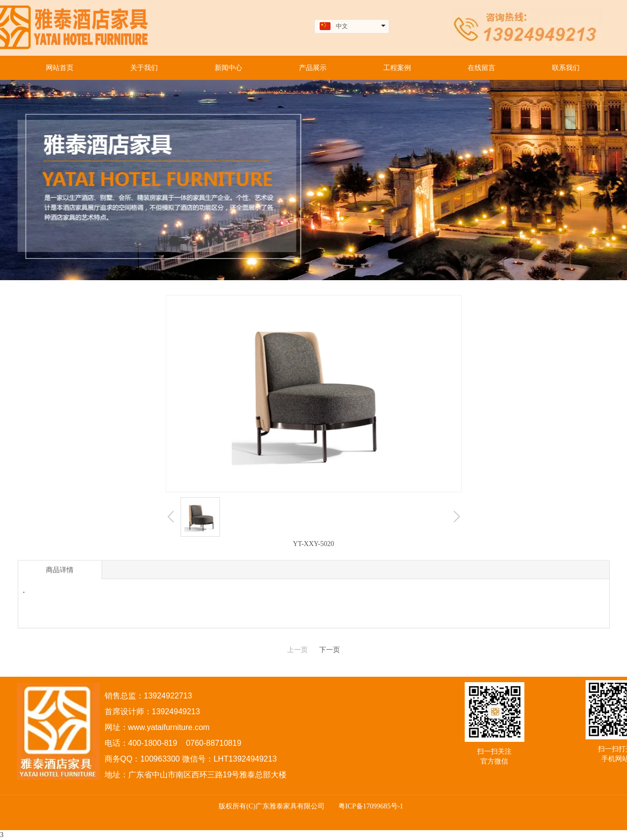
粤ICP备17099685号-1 (371, 806)
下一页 (330, 650)
